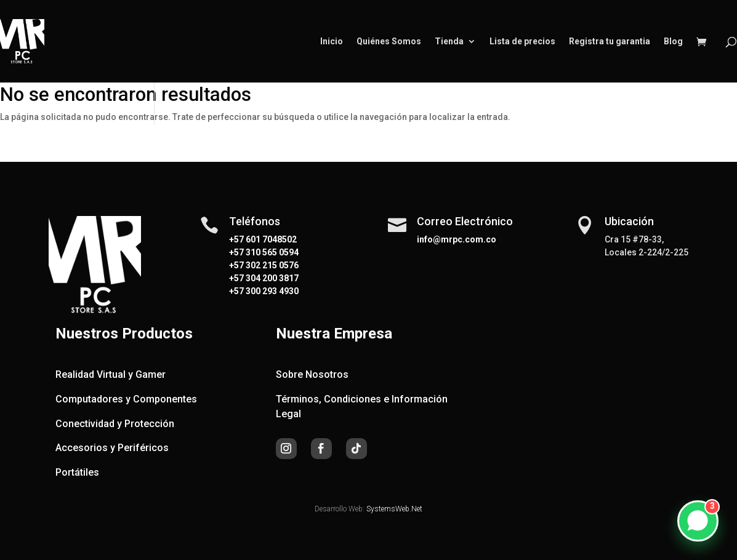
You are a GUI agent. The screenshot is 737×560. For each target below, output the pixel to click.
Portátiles (77, 472)
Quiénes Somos (389, 42)
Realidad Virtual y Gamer (111, 374)
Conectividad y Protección (115, 424)
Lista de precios (522, 42)
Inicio (332, 42)
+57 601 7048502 (263, 239)
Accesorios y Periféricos (112, 448)
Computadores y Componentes (126, 399)
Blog (673, 42)
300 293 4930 (271, 291)
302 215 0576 (271, 265)
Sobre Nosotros (312, 374)
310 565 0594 (271, 252)
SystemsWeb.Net (394, 509)
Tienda (449, 42)
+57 (236, 252)
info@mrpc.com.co (457, 239)
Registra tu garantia (610, 42)
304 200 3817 (271, 278)
